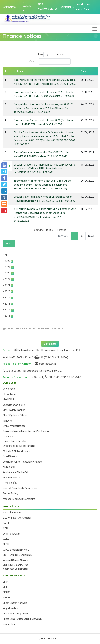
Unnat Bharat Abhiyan (15, 603)
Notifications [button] (9, 7)
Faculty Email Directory (15, 441)
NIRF (25, 11)
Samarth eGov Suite (14, 405)
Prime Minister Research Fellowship (22, 619)
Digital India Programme (16, 614)
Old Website (27, 4)
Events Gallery (10, 493)
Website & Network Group (17, 451)
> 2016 (8, 316)
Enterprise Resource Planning (19, 446)
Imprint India (9, 624)
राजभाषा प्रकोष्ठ (10, 483)
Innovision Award (12, 513)
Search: (50, 61)
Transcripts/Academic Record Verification (26, 431)
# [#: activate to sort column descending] (6, 71)
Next (91, 236)
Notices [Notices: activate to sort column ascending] (18, 71)
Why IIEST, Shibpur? (47, 9)
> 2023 (8, 273)
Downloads (9, 389)
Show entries (50, 54)
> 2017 (8, 310)
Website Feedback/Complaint (19, 499)
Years (9, 244)
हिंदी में (40, 4)
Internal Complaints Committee (20, 488)
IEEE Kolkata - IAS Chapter (17, 518)
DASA (6, 523)
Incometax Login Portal (15, 569)
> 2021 (8, 286)
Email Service (10, 456)
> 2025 (8, 261)
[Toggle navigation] (95, 29)
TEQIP (6, 544)
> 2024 (8, 267)
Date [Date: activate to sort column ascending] (84, 71)
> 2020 (8, 292)
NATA (6, 539)
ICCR (5, 528)
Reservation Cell (12, 478)
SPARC (7, 592)
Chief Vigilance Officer (15, 415)
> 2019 (8, 298)
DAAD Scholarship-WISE (16, 550)
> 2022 (8, 279)
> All (5, 255)
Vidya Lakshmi (11, 608)
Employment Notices (14, 426)
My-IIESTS (8, 399)
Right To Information (14, 410)
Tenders (7, 421)
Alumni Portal (83, 9)
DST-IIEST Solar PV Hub (15, 565)
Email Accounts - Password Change (22, 462)
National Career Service (16, 560)
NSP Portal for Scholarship (17, 555)
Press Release (83, 4)
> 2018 (8, 304)
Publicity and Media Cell (16, 472)
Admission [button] (66, 7)
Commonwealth (12, 534)
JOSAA (7, 598)
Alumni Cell (9, 467)
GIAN (5, 582)
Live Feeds (8, 437)
